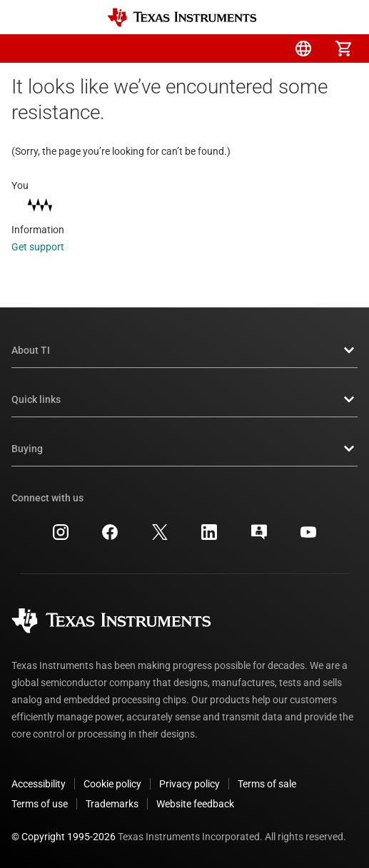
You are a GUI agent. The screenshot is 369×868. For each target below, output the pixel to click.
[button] (26, 48)
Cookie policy (112, 784)
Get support (47, 247)
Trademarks (112, 804)
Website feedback (195, 804)
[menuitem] (223, 48)
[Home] (182, 17)
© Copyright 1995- (64, 837)
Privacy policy (189, 784)
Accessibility (39, 784)
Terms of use (40, 804)
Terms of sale (267, 784)
